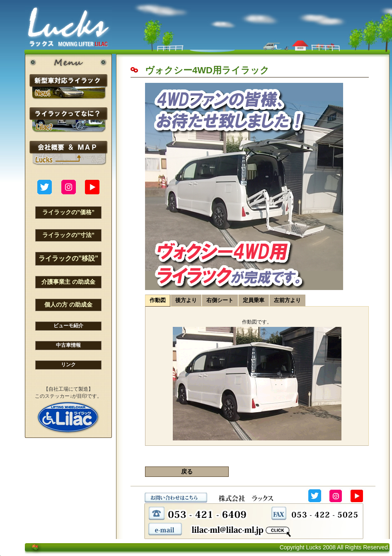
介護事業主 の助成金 (68, 282)
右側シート (220, 300)
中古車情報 (68, 345)
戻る (187, 471)
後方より (186, 300)
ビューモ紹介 (68, 326)
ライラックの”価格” (68, 212)
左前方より (287, 300)
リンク (68, 365)
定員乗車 (254, 300)
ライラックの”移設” (68, 258)
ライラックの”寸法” (68, 235)
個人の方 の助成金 (68, 305)
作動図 (158, 300)
